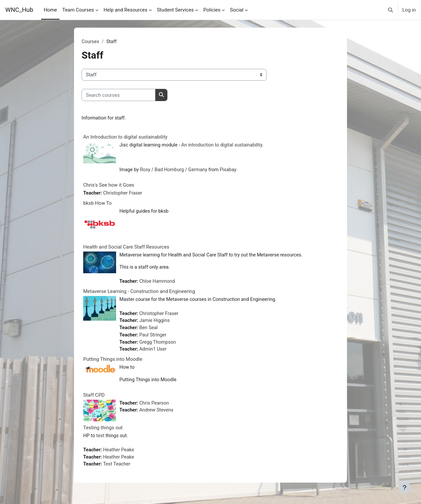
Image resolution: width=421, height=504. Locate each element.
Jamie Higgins (156, 324)
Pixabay (232, 171)
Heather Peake (120, 455)
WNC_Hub (19, 10)
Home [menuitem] (50, 10)
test (101, 440)
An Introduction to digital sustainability (125, 137)
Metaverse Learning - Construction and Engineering (139, 294)
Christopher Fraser (124, 195)
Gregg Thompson (159, 346)
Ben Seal (150, 331)
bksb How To (98, 204)
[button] (391, 10)
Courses (91, 42)
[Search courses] (119, 95)
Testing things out (103, 432)
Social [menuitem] (237, 10)
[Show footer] (405, 488)
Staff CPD (94, 399)
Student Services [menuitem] (175, 10)
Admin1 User (154, 353)
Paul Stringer (154, 338)
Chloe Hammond (159, 283)
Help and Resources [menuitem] (125, 10)
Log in (409, 10)
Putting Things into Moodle (113, 363)
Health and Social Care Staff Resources (126, 248)
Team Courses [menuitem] (78, 10)
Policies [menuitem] (212, 10)
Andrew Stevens (158, 415)
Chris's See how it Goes (109, 186)
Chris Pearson (155, 408)
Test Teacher (118, 469)
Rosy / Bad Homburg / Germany (176, 171)
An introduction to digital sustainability (225, 146)
